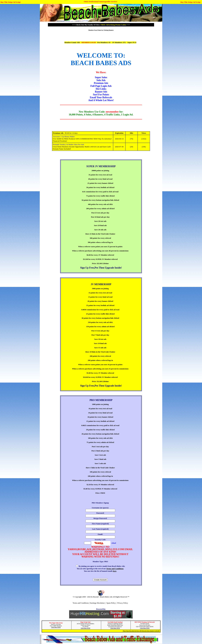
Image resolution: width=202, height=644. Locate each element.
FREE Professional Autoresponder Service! (101, 2)
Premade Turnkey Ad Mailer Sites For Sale (68, 144)
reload (114, 543)
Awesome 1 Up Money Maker (64, 137)
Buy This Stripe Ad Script (11, 2)
